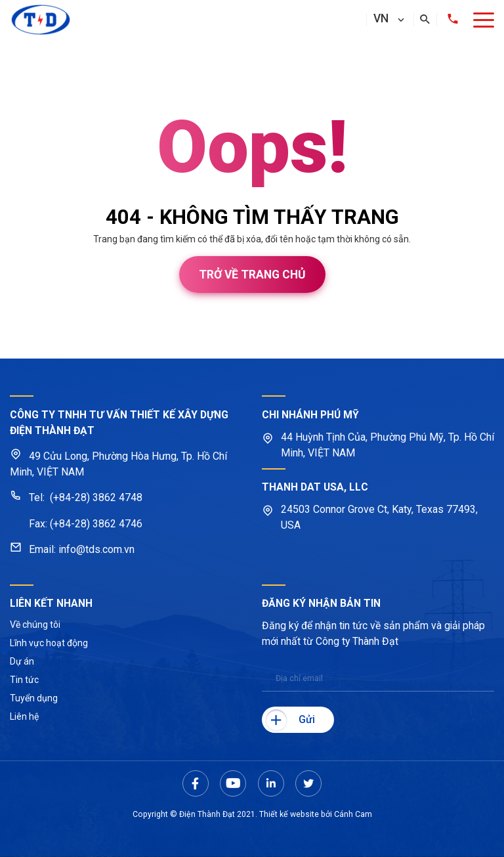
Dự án (22, 661)
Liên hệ (24, 716)
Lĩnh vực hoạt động (49, 643)
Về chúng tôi (35, 625)
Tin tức (24, 680)
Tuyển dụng (34, 698)
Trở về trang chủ (252, 275)
